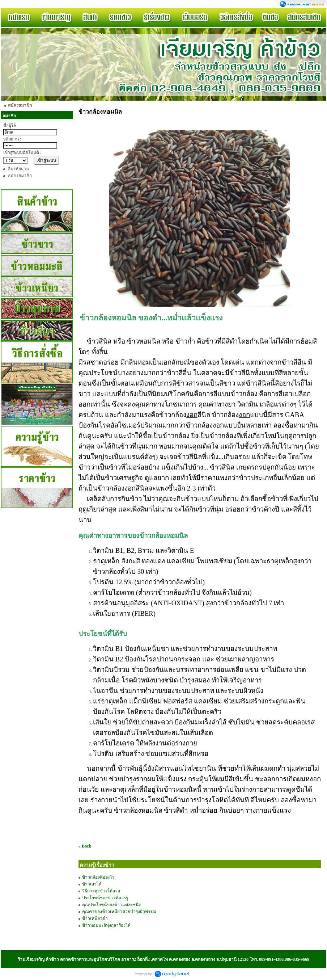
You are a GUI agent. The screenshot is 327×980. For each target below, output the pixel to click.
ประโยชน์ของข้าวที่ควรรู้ (105, 898)
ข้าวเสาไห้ (92, 884)
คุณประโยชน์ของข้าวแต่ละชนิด (112, 905)
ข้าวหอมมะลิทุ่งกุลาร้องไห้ (107, 925)
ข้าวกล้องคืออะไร (98, 877)
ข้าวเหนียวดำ (95, 918)
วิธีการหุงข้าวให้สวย (101, 891)
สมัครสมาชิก (20, 176)
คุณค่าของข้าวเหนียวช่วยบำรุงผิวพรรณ (119, 912)
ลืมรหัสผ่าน (18, 169)
